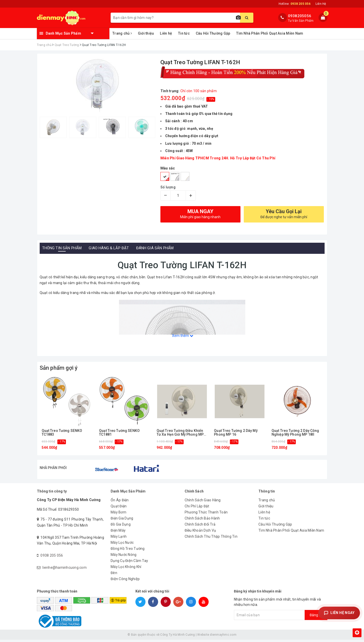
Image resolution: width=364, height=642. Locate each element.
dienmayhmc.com (223, 637)
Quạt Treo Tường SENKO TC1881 (119, 433)
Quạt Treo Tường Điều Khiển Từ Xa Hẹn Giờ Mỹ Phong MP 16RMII (180, 433)
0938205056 (300, 16)
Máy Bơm (118, 514)
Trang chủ (122, 33)
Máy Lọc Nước (122, 545)
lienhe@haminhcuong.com (65, 570)
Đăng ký (316, 617)
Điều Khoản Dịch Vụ (200, 533)
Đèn (114, 575)
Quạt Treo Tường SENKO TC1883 (62, 433)
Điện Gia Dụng (122, 521)
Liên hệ (166, 33)
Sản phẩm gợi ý (59, 368)
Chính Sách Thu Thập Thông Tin (211, 539)
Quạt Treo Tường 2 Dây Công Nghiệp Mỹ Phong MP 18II (295, 433)
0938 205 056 (52, 558)
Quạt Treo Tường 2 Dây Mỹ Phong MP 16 (236, 433)
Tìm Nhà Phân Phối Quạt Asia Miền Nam (270, 33)
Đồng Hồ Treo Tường (128, 551)
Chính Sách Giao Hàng (203, 502)
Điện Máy (118, 533)
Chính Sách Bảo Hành (202, 521)
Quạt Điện (119, 508)
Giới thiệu (146, 33)
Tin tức (184, 33)
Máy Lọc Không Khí (126, 569)
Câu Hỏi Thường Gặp (213, 33)
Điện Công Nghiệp (125, 581)
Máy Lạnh (119, 539)
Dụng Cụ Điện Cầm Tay (129, 563)
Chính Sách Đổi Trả (200, 527)
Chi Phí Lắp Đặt (197, 508)
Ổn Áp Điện (120, 502)
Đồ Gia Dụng (121, 527)
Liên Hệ (321, 4)
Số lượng (168, 187)
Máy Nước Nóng (124, 557)
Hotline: (295, 4)
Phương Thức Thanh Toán (206, 514)
